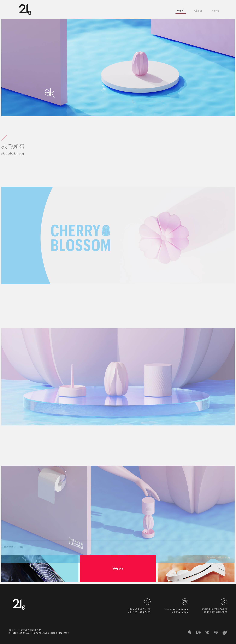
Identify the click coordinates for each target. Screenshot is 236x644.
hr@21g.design (180, 612)
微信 (190, 633)
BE (199, 633)
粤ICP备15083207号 (60, 633)
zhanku (225, 633)
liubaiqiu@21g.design (176, 609)
